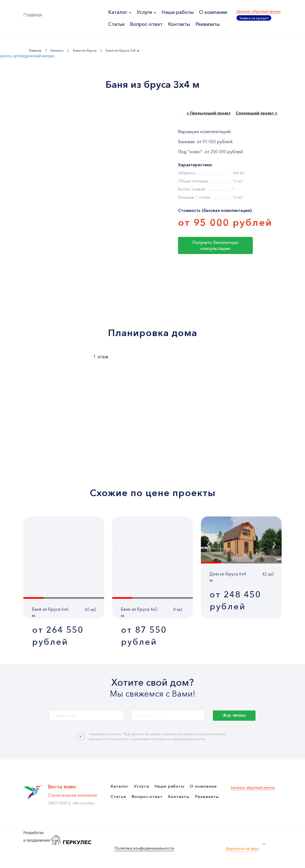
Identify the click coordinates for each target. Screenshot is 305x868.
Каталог (120, 12)
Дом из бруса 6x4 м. (228, 577)
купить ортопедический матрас (27, 56)
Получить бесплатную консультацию (215, 245)
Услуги (146, 12)
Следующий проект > (257, 113)
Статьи (116, 24)
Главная (33, 15)
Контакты (179, 24)
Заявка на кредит (254, 18)
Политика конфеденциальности (144, 848)
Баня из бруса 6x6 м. (50, 612)
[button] (33, 598)
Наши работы (178, 12)
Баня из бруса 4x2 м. (139, 612)
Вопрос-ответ (146, 24)
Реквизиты (208, 24)
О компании (213, 12)
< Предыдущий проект (209, 113)
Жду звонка (234, 715)
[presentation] (46, 544)
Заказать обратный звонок (259, 11)
